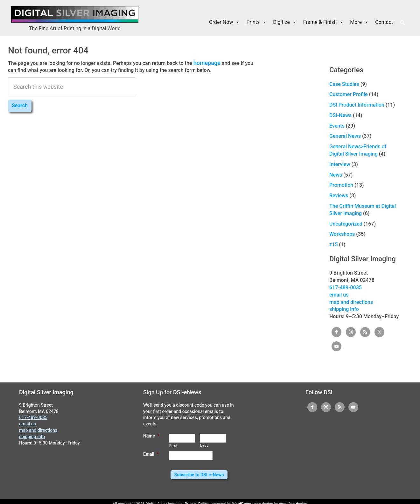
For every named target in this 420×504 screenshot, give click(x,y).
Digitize (285, 22)
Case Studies (344, 84)
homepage (206, 62)
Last (204, 445)
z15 (333, 245)
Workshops (342, 234)
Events (337, 126)
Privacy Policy (197, 499)
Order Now (225, 22)
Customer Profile (349, 94)
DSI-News (340, 115)
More (359, 22)
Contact (384, 22)
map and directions (351, 302)
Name (151, 436)
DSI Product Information (357, 105)
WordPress (242, 499)
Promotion (341, 185)
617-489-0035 (346, 287)
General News (345, 136)
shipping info (344, 309)
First (173, 445)
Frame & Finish (323, 22)
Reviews (339, 196)
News (336, 175)
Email (151, 454)
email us (339, 295)
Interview (340, 164)
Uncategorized (346, 224)
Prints (256, 22)
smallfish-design (293, 499)
